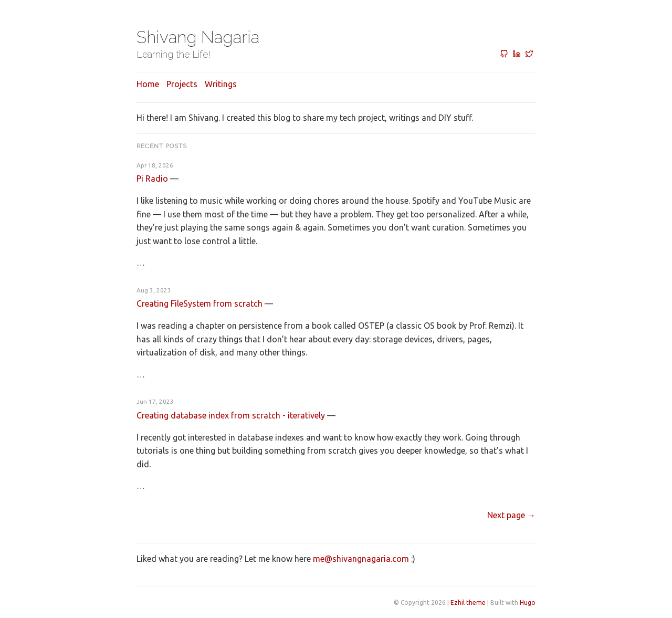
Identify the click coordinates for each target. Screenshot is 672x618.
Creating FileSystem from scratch (199, 303)
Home (148, 84)
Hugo (528, 603)
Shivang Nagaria (198, 37)
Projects (182, 84)
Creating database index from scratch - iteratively (231, 415)
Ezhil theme (468, 603)
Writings (221, 84)
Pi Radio (152, 179)
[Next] (511, 515)
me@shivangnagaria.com (361, 559)
